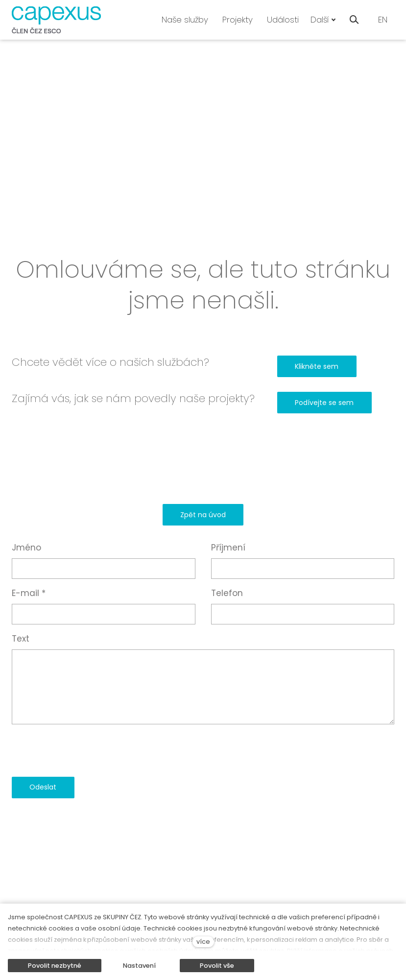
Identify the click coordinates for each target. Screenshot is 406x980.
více (203, 942)
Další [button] (323, 20)
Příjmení (228, 548)
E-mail (29, 593)
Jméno (26, 548)
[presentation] (86, 750)
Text (21, 639)
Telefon (227, 593)
